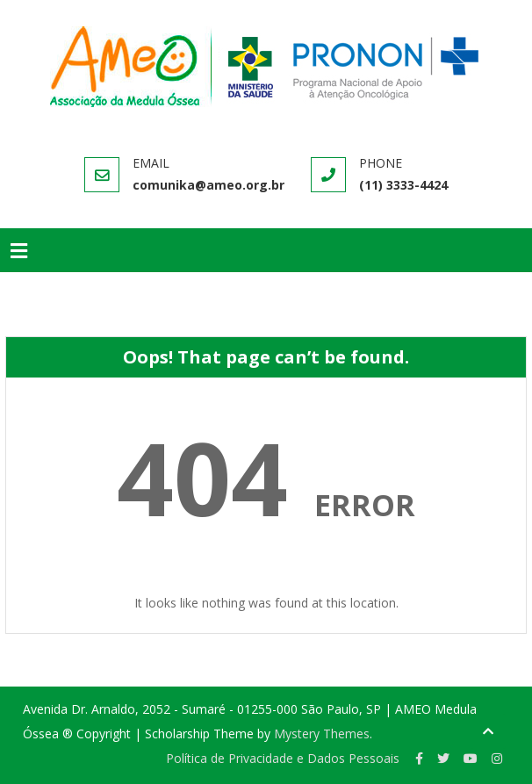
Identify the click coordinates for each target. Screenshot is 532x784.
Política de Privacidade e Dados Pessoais (283, 758)
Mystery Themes (322, 734)
